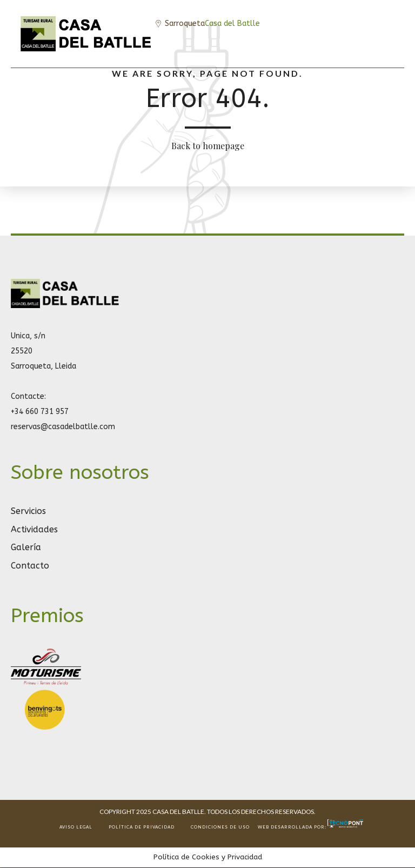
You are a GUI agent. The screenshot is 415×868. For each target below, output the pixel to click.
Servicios (28, 511)
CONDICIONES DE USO (220, 827)
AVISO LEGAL (76, 827)
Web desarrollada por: (311, 827)
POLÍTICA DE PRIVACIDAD (142, 827)
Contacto (30, 566)
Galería (26, 547)
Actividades (34, 529)
